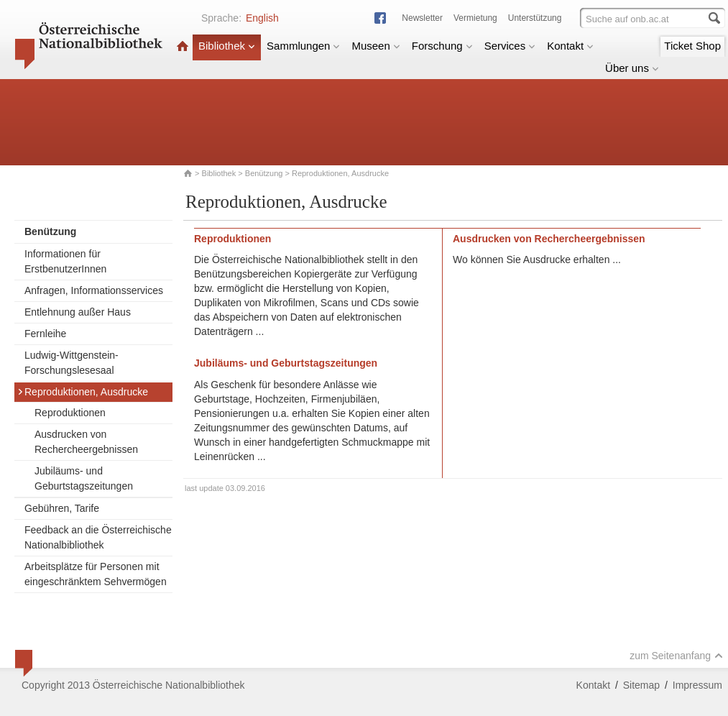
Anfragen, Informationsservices (94, 290)
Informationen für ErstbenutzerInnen (65, 261)
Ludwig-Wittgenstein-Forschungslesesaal (72, 363)
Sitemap (641, 685)
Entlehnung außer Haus (78, 312)
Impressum (697, 685)
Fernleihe (45, 334)
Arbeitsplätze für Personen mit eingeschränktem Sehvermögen (96, 574)
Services (510, 46)
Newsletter (422, 18)
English (262, 18)
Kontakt (570, 46)
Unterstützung (535, 18)
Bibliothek (227, 46)
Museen (375, 46)
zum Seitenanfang (676, 656)
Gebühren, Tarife (62, 508)
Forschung (442, 46)
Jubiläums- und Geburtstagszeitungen (84, 478)
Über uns (632, 68)
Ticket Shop (692, 46)
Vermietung (475, 18)
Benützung (264, 173)
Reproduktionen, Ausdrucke (83, 392)
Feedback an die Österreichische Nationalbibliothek (98, 537)
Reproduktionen (70, 413)
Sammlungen (303, 46)
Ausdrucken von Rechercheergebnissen (86, 442)
